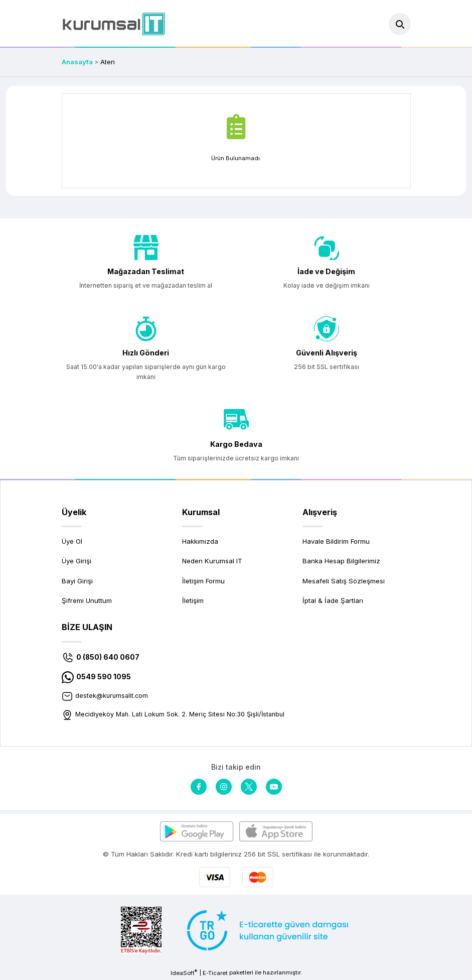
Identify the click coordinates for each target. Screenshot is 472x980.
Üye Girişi (76, 561)
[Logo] (114, 24)
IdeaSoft (184, 973)
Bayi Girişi (77, 581)
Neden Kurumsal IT (212, 561)
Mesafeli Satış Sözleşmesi (344, 581)
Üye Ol (72, 541)
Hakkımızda (200, 541)
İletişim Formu (203, 581)
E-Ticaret (215, 973)
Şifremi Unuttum (87, 600)
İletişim (193, 600)
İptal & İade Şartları (333, 600)
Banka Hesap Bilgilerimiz (341, 561)
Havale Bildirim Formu (336, 541)
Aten (108, 62)
